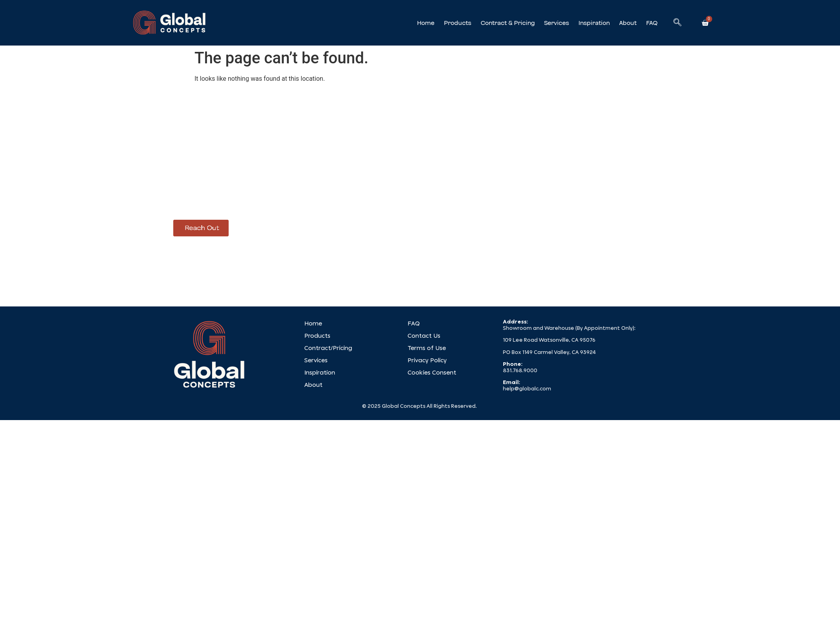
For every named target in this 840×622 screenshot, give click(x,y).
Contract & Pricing (508, 23)
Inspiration (594, 23)
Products (458, 23)
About (628, 23)
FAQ (652, 23)
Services (557, 23)
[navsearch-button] (677, 23)
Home (426, 23)
